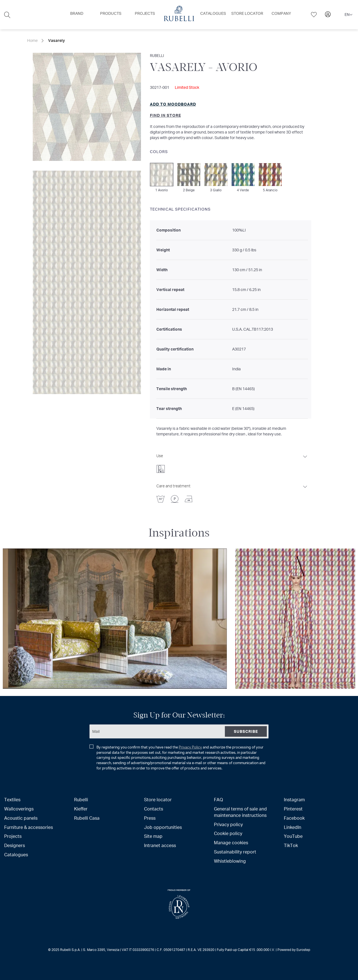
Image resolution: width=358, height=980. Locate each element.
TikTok (291, 845)
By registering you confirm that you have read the (177, 758)
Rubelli (81, 799)
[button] (348, 15)
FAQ (218, 799)
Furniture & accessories (29, 827)
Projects (13, 836)
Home (32, 40)
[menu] (179, 15)
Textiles (12, 799)
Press (150, 818)
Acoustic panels (21, 818)
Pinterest (293, 809)
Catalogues (16, 854)
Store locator (158, 799)
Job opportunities (163, 827)
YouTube (293, 836)
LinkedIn (293, 827)
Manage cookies (231, 842)
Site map (153, 836)
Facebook (294, 818)
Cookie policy (228, 833)
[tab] (232, 462)
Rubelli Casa (87, 818)
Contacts (154, 809)
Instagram (294, 799)
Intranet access (160, 845)
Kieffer (81, 809)
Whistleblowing (230, 861)
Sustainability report (235, 852)
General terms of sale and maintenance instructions (240, 812)
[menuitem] (77, 13)
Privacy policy (228, 824)
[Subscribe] (246, 731)
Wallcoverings (19, 809)
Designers (15, 845)
